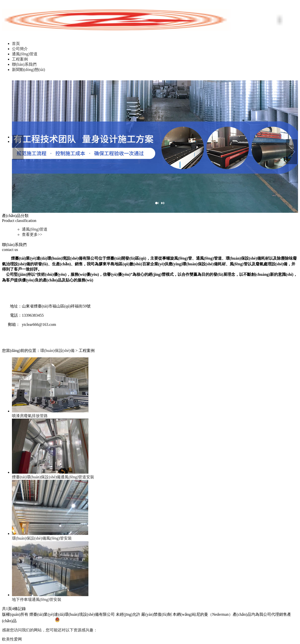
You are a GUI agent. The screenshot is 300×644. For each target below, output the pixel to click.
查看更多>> (32, 234)
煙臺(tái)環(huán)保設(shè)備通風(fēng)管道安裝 (53, 477)
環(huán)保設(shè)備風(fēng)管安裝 (42, 538)
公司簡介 (20, 49)
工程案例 (20, 59)
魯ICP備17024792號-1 (36, 621)
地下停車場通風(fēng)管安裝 (37, 599)
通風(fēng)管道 (25, 54)
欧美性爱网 (12, 639)
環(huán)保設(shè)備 (57, 351)
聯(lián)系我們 (24, 64)
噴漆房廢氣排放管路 (30, 416)
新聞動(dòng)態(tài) (28, 70)
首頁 (16, 44)
